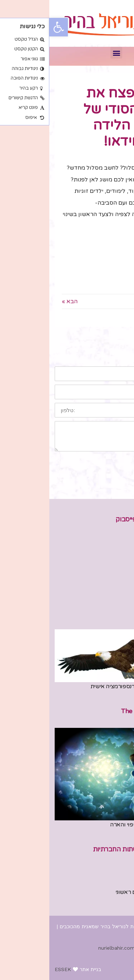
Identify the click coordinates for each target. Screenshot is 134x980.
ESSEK (14, 969)
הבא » (20, 301)
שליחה (111, 463)
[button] (67, 53)
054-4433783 (110, 901)
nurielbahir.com (67, 948)
